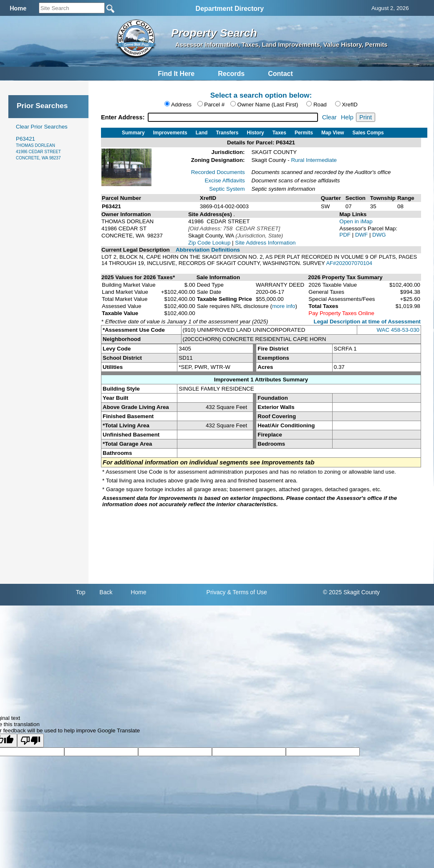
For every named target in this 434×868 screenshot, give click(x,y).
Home (138, 592)
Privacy (216, 592)
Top (81, 592)
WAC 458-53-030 (398, 330)
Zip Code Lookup (209, 243)
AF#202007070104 (349, 263)
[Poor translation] (30, 741)
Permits (304, 133)
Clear (329, 117)
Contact (280, 74)
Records (231, 74)
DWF (362, 235)
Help (347, 117)
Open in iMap (356, 221)
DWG (379, 235)
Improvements (170, 133)
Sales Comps (368, 133)
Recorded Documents (218, 172)
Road (320, 105)
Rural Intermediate (314, 160)
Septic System (227, 189)
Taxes (279, 133)
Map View (333, 133)
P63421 (38, 148)
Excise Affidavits (225, 180)
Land (202, 133)
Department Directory (230, 9)
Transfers (227, 133)
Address (181, 105)
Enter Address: (124, 117)
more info (284, 306)
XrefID (350, 105)
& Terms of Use (247, 592)
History (255, 133)
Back (106, 592)
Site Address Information (265, 243)
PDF (346, 235)
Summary (133, 133)
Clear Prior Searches (42, 127)
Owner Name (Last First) (268, 105)
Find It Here (176, 74)
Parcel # (214, 105)
